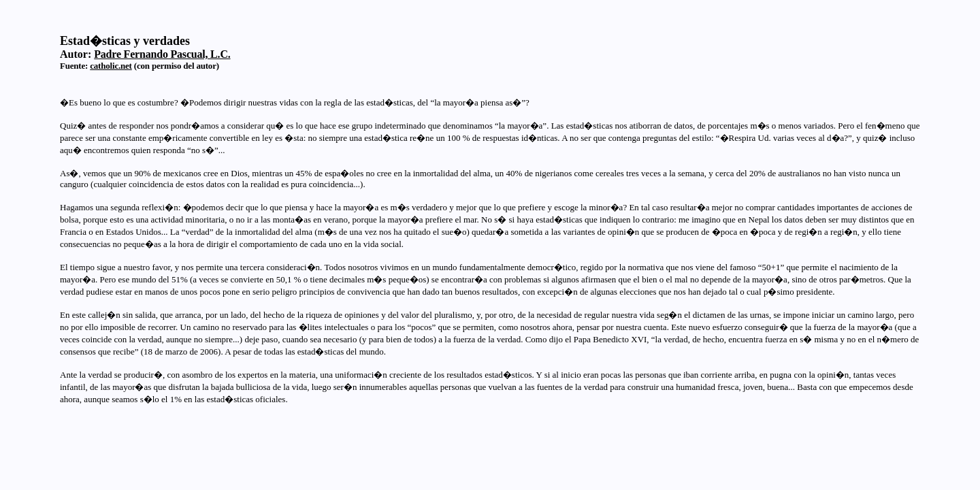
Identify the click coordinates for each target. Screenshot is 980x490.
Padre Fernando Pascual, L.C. (162, 54)
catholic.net (111, 66)
